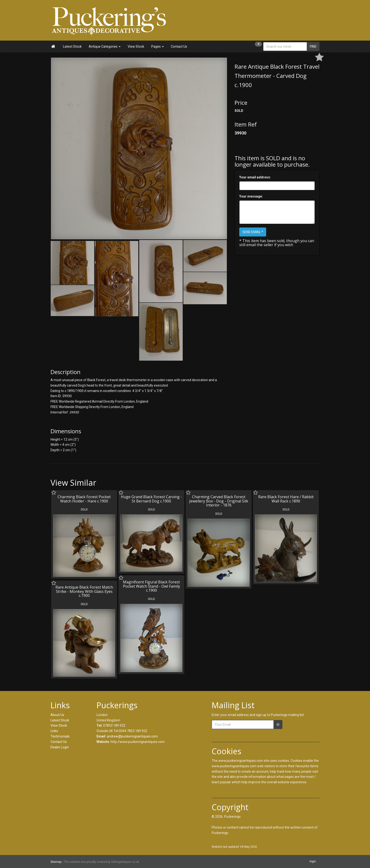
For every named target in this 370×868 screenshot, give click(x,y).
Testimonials (60, 736)
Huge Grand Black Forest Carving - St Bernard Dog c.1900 (151, 499)
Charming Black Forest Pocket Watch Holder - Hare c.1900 (84, 499)
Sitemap (56, 862)
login (313, 861)
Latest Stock (72, 46)
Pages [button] (158, 46)
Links (54, 731)
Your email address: (255, 177)
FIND (313, 46)
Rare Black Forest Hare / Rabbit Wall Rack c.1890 (286, 499)
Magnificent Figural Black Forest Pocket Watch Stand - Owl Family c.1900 (151, 586)
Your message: (251, 196)
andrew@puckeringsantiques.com (132, 736)
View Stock (136, 46)
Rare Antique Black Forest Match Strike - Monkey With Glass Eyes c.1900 (84, 591)
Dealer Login (60, 747)
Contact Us (179, 46)
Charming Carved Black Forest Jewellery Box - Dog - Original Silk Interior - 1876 (219, 501)
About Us (57, 715)
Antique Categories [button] (105, 46)
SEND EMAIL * (253, 232)
